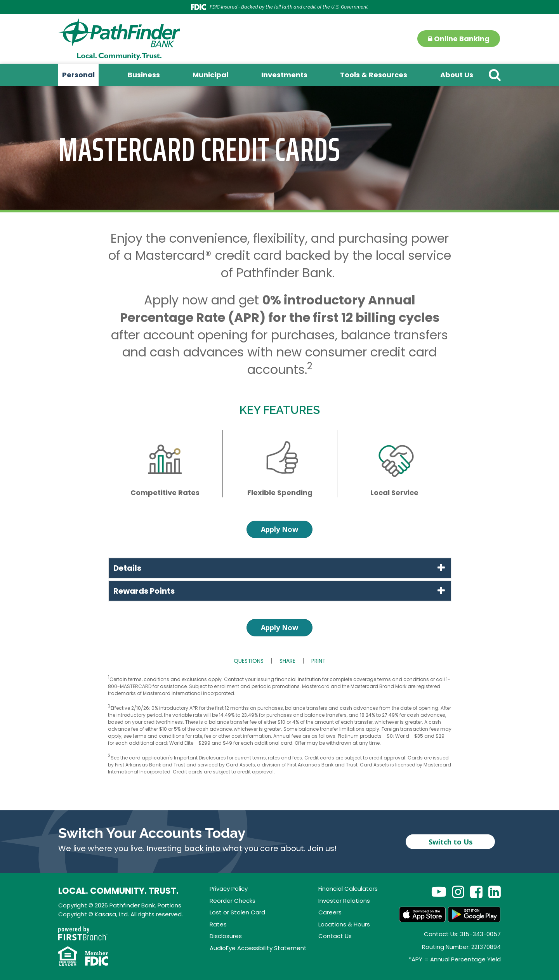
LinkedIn (495, 892)
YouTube (439, 892)
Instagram (458, 892)
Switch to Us (450, 842)
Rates (218, 924)
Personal (78, 75)
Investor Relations (344, 901)
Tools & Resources (374, 75)
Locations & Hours (344, 924)
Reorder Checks (233, 901)
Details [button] (127, 568)
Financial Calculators (348, 889)
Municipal (210, 75)
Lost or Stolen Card (237, 912)
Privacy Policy (229, 889)
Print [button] (319, 661)
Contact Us (335, 936)
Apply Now (279, 529)
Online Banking (459, 39)
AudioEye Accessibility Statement (258, 948)
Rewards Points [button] (144, 591)
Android (474, 914)
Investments (284, 75)
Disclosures (226, 936)
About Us (457, 75)
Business (144, 75)
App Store (422, 914)
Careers (330, 912)
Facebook (476, 892)
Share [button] (287, 661)
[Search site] (495, 75)
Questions (249, 661)
